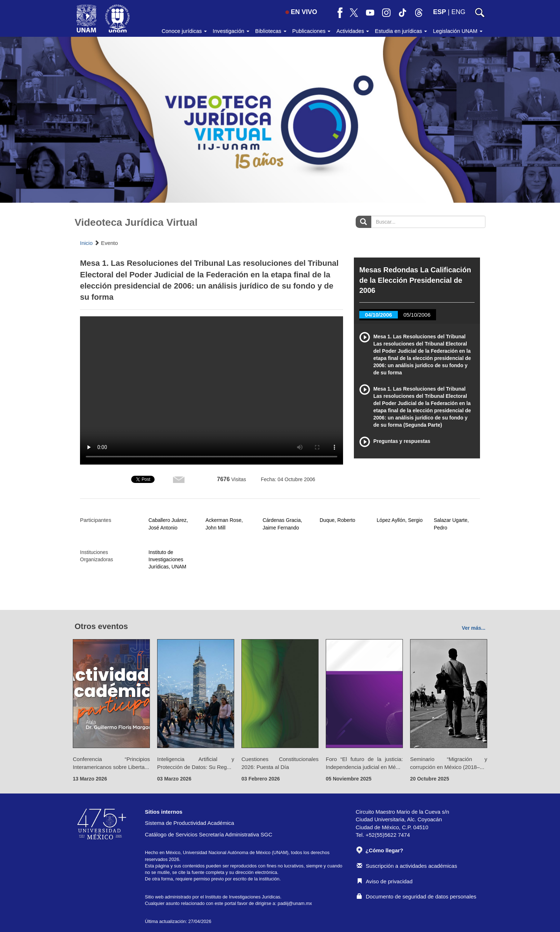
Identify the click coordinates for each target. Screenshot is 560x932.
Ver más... (474, 628)
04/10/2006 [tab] (379, 315)
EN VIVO (301, 12)
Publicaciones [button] (312, 31)
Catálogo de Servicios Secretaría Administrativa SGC (209, 834)
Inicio (86, 243)
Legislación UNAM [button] (458, 31)
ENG (458, 12)
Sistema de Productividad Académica (190, 823)
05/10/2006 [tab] (417, 315)
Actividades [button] (353, 31)
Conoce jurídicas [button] (184, 31)
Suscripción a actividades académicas (407, 866)
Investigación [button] (231, 31)
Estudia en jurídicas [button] (401, 31)
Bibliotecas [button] (271, 31)
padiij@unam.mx (295, 903)
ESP (440, 12)
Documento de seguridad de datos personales (417, 896)
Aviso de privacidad (385, 881)
